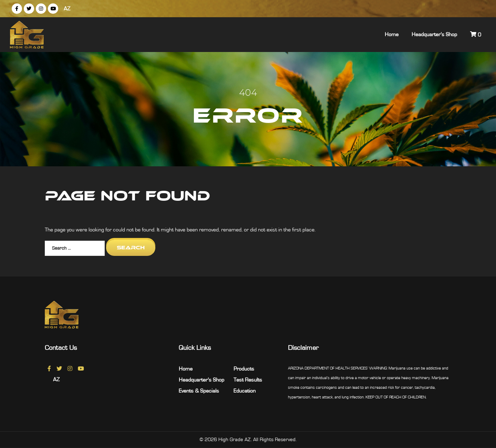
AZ (67, 9)
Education (245, 391)
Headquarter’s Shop (434, 34)
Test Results (248, 380)
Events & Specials (199, 391)
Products (244, 369)
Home (392, 34)
